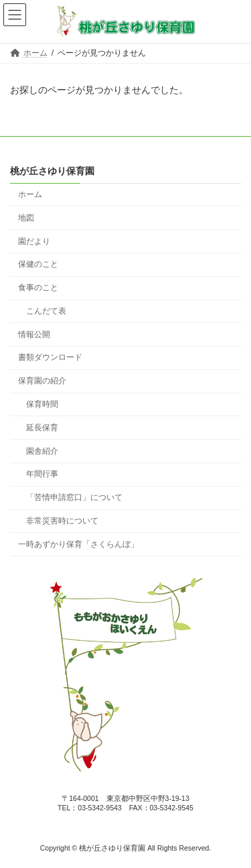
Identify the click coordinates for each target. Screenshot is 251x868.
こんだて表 (46, 311)
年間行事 (42, 474)
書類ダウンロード (50, 357)
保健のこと (38, 264)
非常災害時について (62, 521)
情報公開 (34, 334)
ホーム (30, 194)
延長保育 (42, 428)
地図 (26, 218)
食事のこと (38, 288)
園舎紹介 (42, 450)
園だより (34, 241)
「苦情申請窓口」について (74, 497)
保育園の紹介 (42, 381)
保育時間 (42, 404)
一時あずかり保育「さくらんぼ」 (78, 544)
